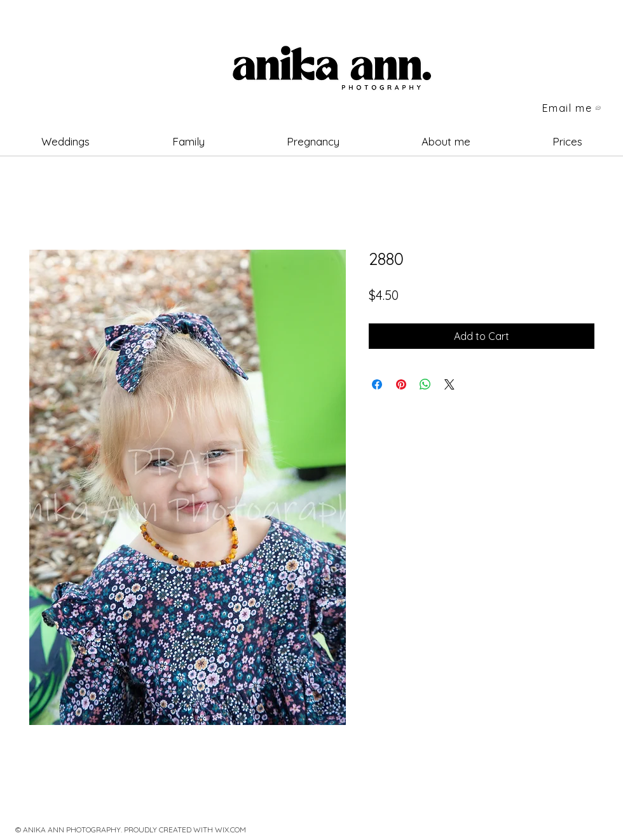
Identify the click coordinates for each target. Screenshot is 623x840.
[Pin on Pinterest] (401, 384)
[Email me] (572, 108)
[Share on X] (449, 384)
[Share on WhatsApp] (425, 384)
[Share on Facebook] (377, 384)
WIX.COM (230, 830)
